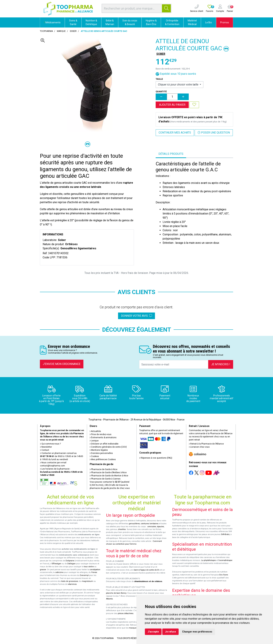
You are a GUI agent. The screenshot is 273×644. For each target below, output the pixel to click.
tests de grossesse (70, 581)
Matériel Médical (192, 22)
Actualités (95, 431)
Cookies (94, 456)
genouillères (134, 524)
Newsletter (46, 447)
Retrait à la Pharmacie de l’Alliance (206, 444)
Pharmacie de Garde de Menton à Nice (109, 476)
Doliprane (70, 561)
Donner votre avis (136, 316)
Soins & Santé (73, 22)
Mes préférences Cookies (103, 459)
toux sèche (89, 567)
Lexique (94, 441)
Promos (225, 22)
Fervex (94, 572)
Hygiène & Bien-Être (151, 22)
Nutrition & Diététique (91, 22)
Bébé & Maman (110, 22)
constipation (95, 570)
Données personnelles (101, 453)
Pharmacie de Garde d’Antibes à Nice (108, 473)
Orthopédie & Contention (172, 22)
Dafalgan (71, 564)
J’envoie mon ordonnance (62, 364)
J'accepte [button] (153, 632)
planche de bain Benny (116, 593)
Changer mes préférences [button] (197, 632)
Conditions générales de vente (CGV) (108, 447)
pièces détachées (126, 613)
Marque (61, 31)
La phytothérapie (208, 560)
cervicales (152, 527)
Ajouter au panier (172, 105)
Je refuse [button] (170, 632)
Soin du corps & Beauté (130, 22)
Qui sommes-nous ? (50, 444)
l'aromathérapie (225, 560)
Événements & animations (103, 438)
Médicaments (52, 22)
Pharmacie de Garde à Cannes (105, 479)
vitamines (72, 584)
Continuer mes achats (175, 133)
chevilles (122, 529)
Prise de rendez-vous (101, 434)
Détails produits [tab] (171, 154)
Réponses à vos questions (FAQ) (156, 458)
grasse (43, 570)
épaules (161, 527)
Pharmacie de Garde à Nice (104, 469)
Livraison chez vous (199, 447)
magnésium (87, 581)
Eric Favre (224, 575)
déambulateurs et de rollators (148, 581)
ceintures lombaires (150, 524)
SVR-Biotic (225, 534)
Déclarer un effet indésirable (104, 444)
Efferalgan (57, 564)
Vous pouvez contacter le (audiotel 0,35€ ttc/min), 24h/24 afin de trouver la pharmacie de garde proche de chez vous (110, 485)
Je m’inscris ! (221, 364)
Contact (45, 450)
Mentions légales (99, 450)
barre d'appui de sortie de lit (146, 570)
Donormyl (84, 575)
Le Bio (209, 22)
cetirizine (59, 572)
